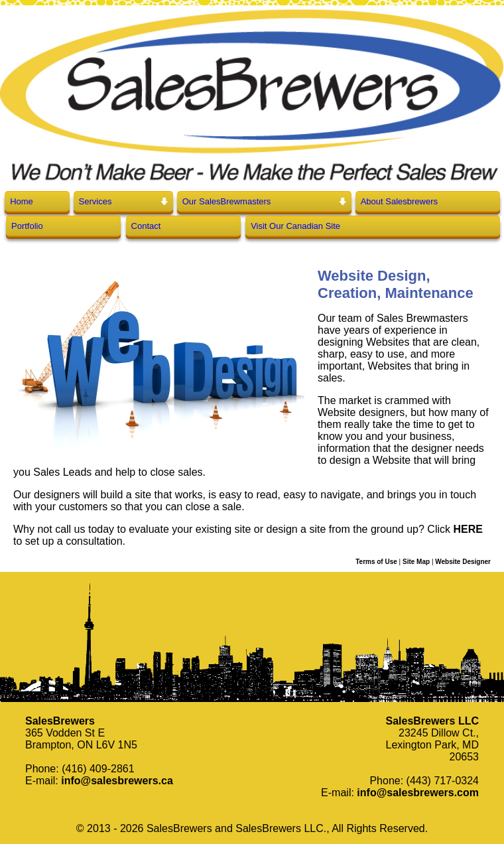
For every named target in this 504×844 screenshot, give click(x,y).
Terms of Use (376, 562)
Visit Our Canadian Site (295, 226)
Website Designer (463, 562)
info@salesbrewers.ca (117, 781)
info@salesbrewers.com (418, 793)
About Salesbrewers (399, 201)
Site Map (416, 562)
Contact (146, 226)
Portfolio (27, 226)
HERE (468, 529)
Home (22, 201)
